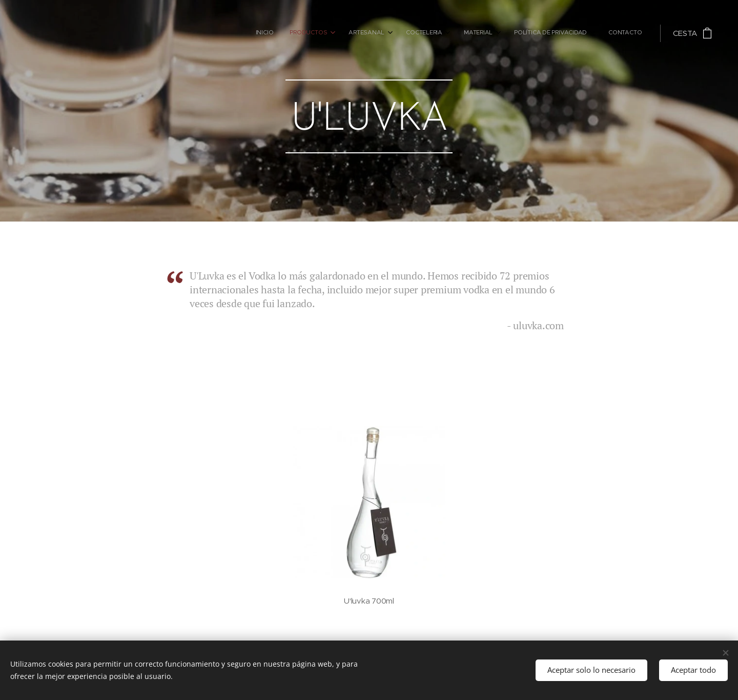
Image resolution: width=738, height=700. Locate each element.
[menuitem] (520, 33)
